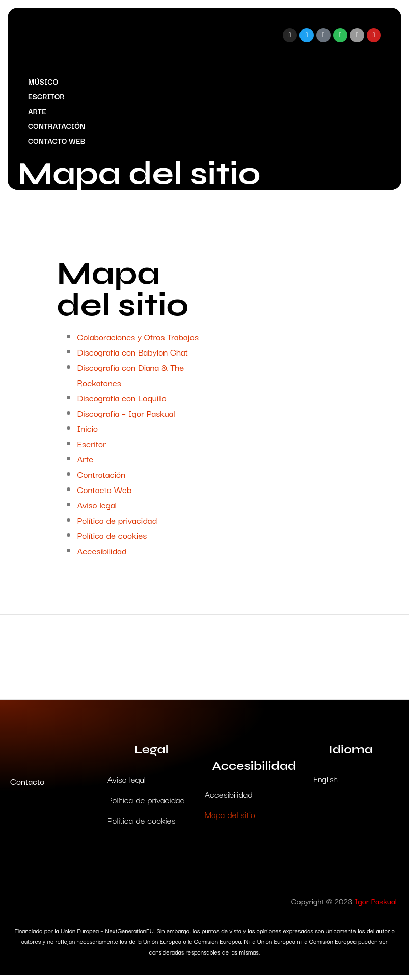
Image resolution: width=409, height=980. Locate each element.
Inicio (88, 433)
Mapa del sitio (230, 819)
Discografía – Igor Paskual (126, 418)
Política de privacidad (117, 525)
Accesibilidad (102, 555)
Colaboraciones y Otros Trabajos (138, 342)
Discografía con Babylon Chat (133, 357)
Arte (40, 113)
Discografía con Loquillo (122, 403)
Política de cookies (112, 540)
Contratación (59, 128)
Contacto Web (59, 143)
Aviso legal (97, 510)
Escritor (49, 99)
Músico (46, 84)
